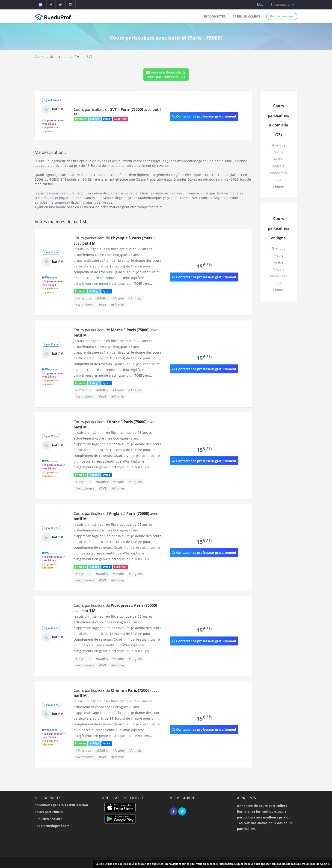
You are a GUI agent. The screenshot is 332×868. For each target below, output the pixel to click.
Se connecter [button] (282, 4)
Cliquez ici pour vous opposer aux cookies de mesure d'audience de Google (282, 864)
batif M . (74, 57)
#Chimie (118, 305)
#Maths (102, 298)
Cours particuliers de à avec (117, 112)
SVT (279, 180)
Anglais (278, 166)
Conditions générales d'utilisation (61, 805)
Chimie (278, 187)
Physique (278, 145)
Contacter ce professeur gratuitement (204, 116)
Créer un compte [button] (246, 16)
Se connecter (215, 16)
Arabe (279, 159)
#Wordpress (85, 305)
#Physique (83, 298)
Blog (260, 4)
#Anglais (135, 298)
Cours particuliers (48, 57)
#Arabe (118, 298)
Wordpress (278, 173)
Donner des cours (282, 16)
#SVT (103, 305)
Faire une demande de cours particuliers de (166, 75)
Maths (279, 152)
